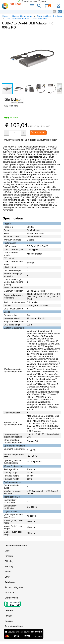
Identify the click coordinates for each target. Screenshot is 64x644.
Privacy (8, 616)
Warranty (9, 566)
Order (7, 551)
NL (55, 12)
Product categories (14, 587)
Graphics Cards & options (49, 16)
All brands (10, 593)
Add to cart (38, 133)
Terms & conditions (14, 626)
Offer (7, 577)
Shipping (9, 561)
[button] (59, 35)
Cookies (9, 621)
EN (60, 12)
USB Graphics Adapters (17, 19)
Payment (9, 556)
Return (8, 572)
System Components (22, 16)
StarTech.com (40, 19)
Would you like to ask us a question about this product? (30, 140)
